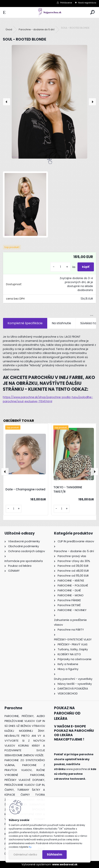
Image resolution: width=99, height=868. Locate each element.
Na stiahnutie (61, 323)
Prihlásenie (66, 3)
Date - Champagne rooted (25, 489)
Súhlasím (55, 854)
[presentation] (7, 102)
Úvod (9, 29)
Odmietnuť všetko (25, 855)
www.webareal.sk (65, 864)
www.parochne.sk (78, 769)
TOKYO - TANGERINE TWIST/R (68, 489)
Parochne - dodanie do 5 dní (37, 29)
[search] (92, 12)
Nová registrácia (87, 3)
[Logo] (50, 12)
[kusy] (60, 267)
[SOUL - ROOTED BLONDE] (49, 102)
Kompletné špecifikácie (25, 323)
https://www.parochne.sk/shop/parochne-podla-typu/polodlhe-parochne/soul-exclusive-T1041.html (48, 399)
